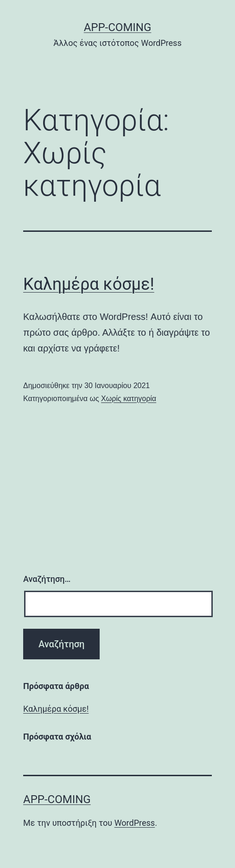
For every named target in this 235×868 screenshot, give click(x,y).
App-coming (118, 27)
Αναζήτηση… (47, 579)
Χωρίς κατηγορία (129, 399)
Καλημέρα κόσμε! (89, 284)
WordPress (135, 823)
